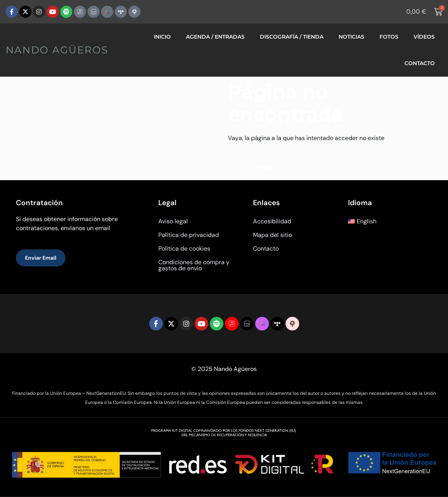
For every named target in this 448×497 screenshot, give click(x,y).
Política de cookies (184, 248)
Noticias (351, 37)
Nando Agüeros (57, 50)
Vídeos (424, 37)
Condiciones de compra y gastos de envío (194, 265)
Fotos (389, 37)
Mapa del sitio (272, 235)
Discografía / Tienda (292, 37)
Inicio (162, 37)
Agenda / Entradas (215, 37)
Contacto (420, 63)
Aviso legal (173, 221)
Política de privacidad (189, 235)
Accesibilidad (272, 221)
